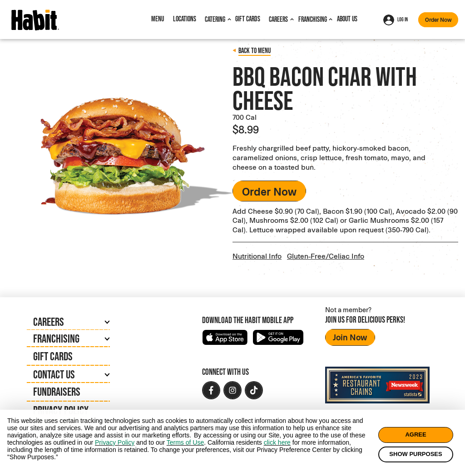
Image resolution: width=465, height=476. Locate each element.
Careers (278, 19)
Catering (215, 19)
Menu (158, 19)
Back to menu (255, 51)
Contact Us (54, 373)
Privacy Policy (61, 408)
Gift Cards (248, 19)
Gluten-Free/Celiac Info (326, 254)
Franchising (313, 19)
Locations (185, 19)
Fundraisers (57, 390)
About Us (347, 19)
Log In (396, 20)
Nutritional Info (257, 254)
